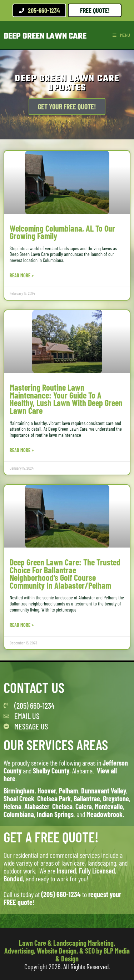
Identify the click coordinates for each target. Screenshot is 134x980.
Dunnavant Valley (104, 791)
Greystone (116, 798)
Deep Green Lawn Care (45, 36)
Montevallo (109, 806)
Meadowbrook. (105, 814)
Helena (13, 806)
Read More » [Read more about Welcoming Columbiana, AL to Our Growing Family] (22, 275)
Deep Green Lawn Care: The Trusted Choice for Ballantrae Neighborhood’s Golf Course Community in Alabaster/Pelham (65, 574)
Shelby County (51, 771)
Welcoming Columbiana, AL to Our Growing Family (62, 232)
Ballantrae (87, 798)
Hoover (47, 791)
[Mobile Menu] (121, 35)
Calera (84, 806)
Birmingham (19, 791)
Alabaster (37, 806)
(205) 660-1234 (61, 894)
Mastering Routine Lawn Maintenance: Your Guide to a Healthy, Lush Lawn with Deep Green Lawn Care (66, 399)
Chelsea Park (54, 798)
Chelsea (62, 806)
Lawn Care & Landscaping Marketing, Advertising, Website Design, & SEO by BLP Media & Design (67, 951)
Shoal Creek (19, 798)
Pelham (69, 791)
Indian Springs (55, 814)
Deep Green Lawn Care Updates (67, 83)
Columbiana (19, 814)
